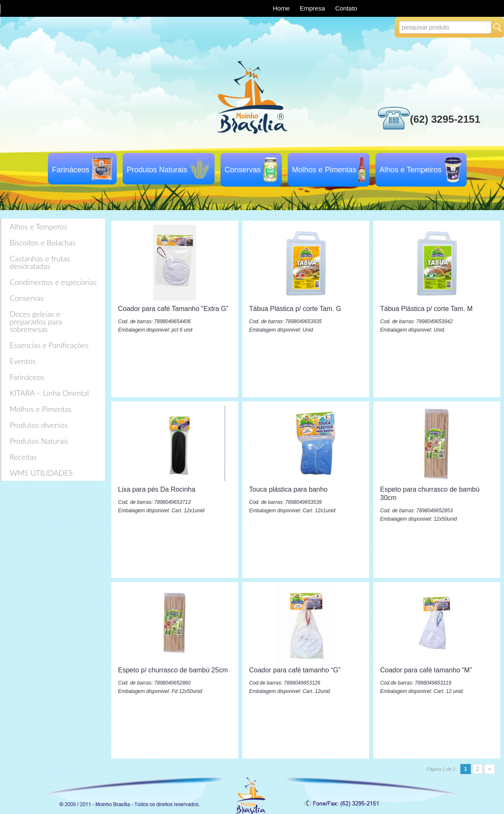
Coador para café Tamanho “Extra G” (173, 309)
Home (282, 8)
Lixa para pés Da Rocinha (157, 489)
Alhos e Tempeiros (411, 170)
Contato (346, 8)
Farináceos (71, 170)
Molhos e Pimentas (324, 170)
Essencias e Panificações (49, 345)
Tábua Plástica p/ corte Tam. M (426, 309)
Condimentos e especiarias (53, 282)
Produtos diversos (39, 425)
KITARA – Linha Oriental (49, 393)
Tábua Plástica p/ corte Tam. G (295, 309)
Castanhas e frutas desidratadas (40, 262)
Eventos (23, 361)
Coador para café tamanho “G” (295, 670)
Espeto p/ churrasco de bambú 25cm (173, 670)
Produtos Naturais (157, 170)
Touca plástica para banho (288, 489)
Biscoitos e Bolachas (43, 242)
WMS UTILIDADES (41, 473)
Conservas (243, 170)
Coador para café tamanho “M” (426, 670)
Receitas (23, 457)
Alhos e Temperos (38, 227)
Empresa (313, 8)
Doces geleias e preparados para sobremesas (36, 321)
